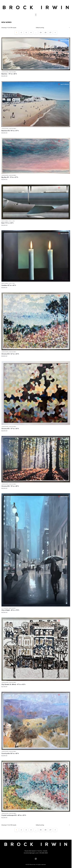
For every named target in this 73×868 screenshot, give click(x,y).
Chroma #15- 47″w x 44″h (10, 429)
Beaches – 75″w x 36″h (9, 74)
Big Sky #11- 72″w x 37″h (10, 177)
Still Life (12, 221)
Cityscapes (5, 608)
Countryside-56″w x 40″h (10, 753)
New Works (13, 72)
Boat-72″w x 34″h (7, 223)
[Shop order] (53, 28)
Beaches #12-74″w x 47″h (10, 131)
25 (41, 32)
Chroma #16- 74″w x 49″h (10, 486)
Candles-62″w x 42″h (9, 285)
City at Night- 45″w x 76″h (10, 610)
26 (45, 32)
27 (50, 32)
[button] (36, 15)
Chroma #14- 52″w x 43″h (10, 354)
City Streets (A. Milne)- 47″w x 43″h (13, 684)
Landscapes (5, 72)
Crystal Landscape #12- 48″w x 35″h (14, 815)
